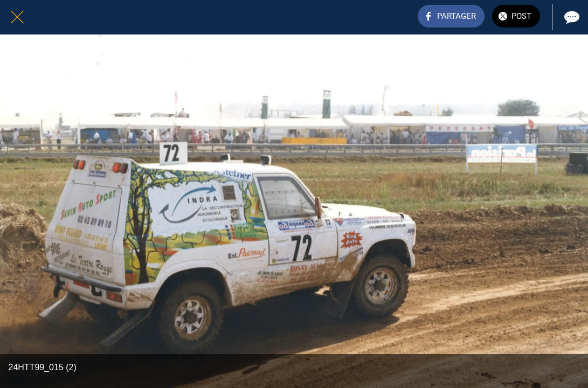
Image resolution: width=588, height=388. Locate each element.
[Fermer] (17, 17)
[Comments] (571, 17)
